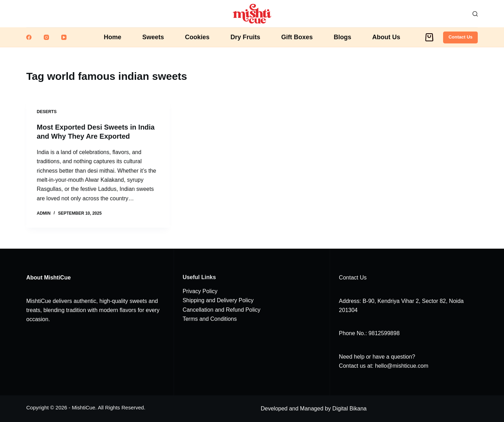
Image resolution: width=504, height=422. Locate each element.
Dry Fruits (246, 37)
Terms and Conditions (210, 319)
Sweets (153, 37)
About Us (386, 37)
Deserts (47, 112)
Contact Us (460, 37)
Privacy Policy (200, 291)
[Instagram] (46, 37)
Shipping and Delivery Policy (218, 300)
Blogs (343, 37)
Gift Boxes (297, 37)
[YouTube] (64, 37)
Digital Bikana (350, 409)
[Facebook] (29, 37)
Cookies (197, 37)
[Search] (475, 14)
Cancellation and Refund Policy (222, 310)
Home (112, 37)
